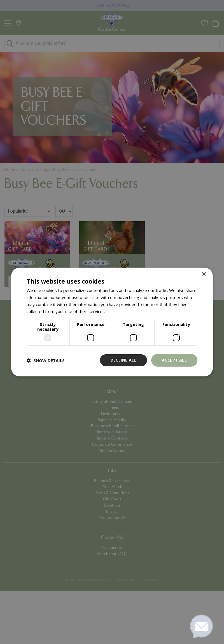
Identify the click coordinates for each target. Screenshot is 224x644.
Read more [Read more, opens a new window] (117, 311)
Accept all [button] (174, 360)
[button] (46, 360)
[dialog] (112, 322)
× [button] (204, 274)
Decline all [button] (123, 360)
